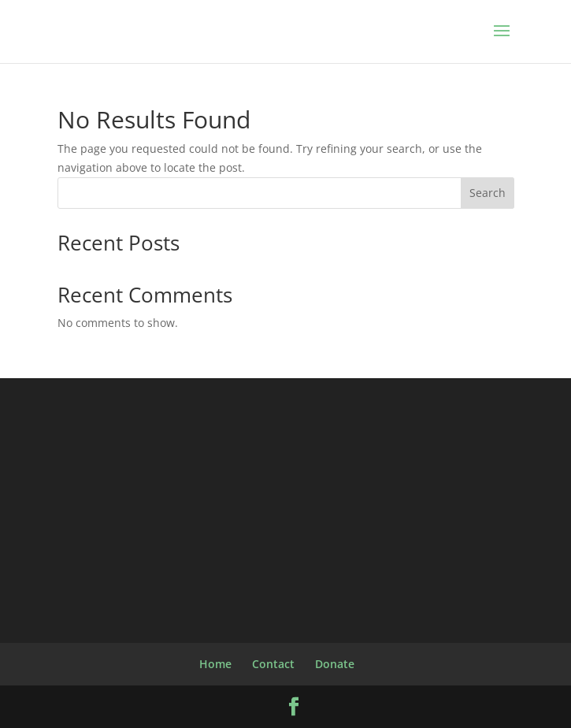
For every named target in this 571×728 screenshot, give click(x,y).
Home (215, 664)
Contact (273, 664)
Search (488, 193)
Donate (335, 664)
